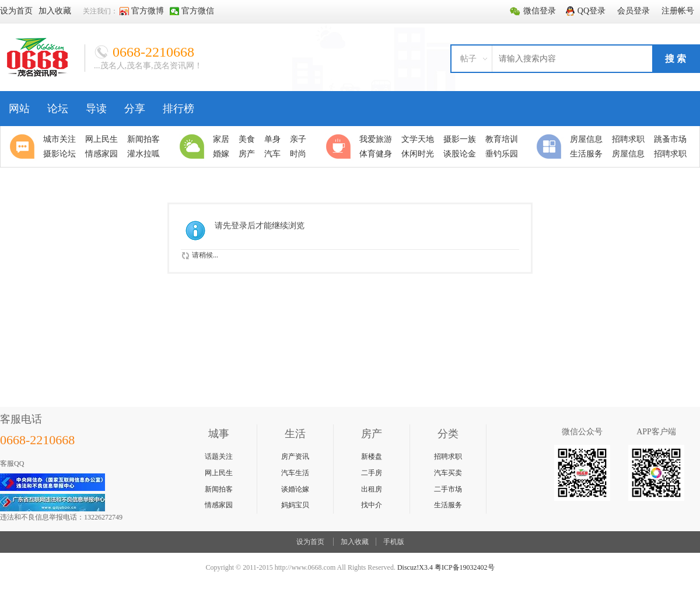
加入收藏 (355, 542)
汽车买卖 (448, 473)
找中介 (372, 505)
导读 (96, 109)
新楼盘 (372, 456)
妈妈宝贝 (295, 505)
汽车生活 (295, 473)
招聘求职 (448, 456)
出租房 (372, 489)
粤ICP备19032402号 (465, 567)
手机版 (394, 542)
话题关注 (219, 456)
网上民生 (219, 473)
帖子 (468, 59)
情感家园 (219, 505)
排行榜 (178, 109)
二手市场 (448, 489)
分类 (551, 147)
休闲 (340, 147)
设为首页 (310, 542)
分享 (135, 109)
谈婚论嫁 (295, 489)
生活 (194, 147)
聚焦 (24, 147)
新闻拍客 (219, 489)
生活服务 (448, 505)
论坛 (58, 109)
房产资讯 (295, 456)
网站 (19, 109)
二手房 (372, 473)
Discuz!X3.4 (415, 567)
